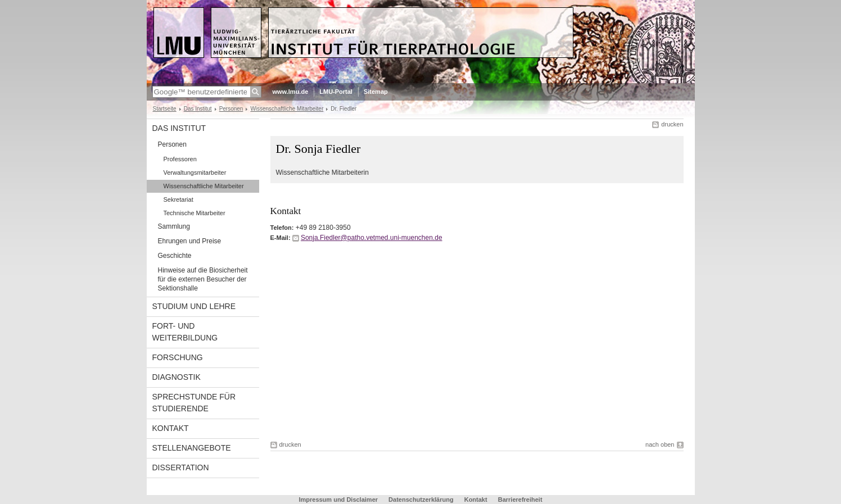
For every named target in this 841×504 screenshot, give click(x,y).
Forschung (178, 357)
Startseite (165, 109)
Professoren (180, 159)
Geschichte (175, 256)
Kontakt (171, 428)
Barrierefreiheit (520, 500)
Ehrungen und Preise (190, 241)
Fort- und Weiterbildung (185, 332)
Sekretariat (178, 199)
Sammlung (174, 226)
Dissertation (181, 467)
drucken (672, 124)
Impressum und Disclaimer (338, 500)
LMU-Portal (336, 92)
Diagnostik (177, 377)
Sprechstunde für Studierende (194, 403)
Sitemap (376, 92)
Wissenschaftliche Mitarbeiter (287, 109)
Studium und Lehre (194, 306)
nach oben (660, 444)
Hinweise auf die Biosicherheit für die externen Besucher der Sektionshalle (203, 279)
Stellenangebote (192, 448)
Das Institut (198, 109)
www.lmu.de (291, 92)
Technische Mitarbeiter (195, 213)
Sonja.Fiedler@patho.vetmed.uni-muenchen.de (372, 238)
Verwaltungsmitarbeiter (195, 172)
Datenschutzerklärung (421, 500)
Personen (231, 109)
